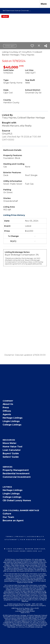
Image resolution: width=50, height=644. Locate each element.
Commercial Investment (17, 477)
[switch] (32, 46)
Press (6, 408)
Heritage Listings (13, 418)
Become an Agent (13, 521)
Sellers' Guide (11, 457)
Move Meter (10, 443)
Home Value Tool (12, 447)
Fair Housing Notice (33, 540)
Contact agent (10, 46)
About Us (8, 404)
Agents (7, 414)
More (44, 4)
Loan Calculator (12, 450)
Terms (9, 536)
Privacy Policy (25, 638)
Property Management (16, 470)
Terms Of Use (9, 638)
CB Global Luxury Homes (17, 500)
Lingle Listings (11, 421)
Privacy (20, 536)
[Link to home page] (4, 4)
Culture (7, 514)
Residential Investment (16, 474)
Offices (7, 411)
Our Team (8, 517)
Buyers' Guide (11, 453)
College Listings (12, 425)
